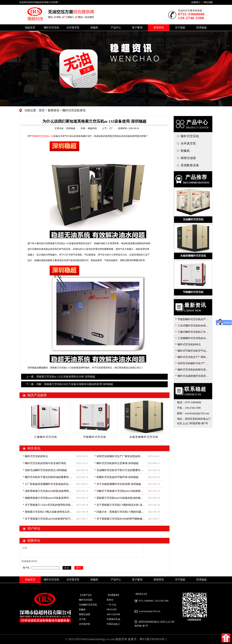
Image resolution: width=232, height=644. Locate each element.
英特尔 (110, 600)
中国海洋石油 (113, 619)
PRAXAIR (112, 610)
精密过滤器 (85, 614)
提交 (67, 568)
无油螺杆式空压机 (88, 605)
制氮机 (82, 610)
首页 (42, 110)
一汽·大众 (111, 605)
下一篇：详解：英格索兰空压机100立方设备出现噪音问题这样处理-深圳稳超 (70, 384)
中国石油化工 (113, 624)
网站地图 (208, 2)
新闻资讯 (53, 110)
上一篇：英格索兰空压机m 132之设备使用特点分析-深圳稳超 (61, 377)
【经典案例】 (113, 595)
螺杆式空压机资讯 (74, 110)
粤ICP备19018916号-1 (153, 639)
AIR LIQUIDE (113, 614)
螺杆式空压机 (86, 600)
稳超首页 (30, 28)
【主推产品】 (86, 595)
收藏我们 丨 (197, 2)
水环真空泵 (85, 624)
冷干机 (82, 619)
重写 (79, 568)
